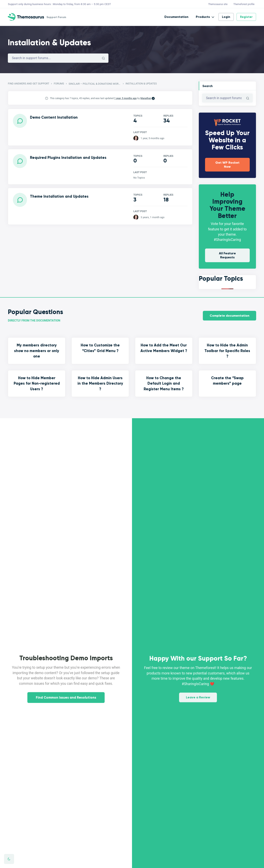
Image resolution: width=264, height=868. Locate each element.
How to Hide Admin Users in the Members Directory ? (100, 383)
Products (203, 17)
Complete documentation (229, 316)
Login (226, 17)
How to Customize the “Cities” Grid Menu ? (100, 348)
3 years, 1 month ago (153, 217)
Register (246, 17)
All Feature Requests (227, 255)
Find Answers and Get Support (28, 84)
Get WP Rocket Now (227, 165)
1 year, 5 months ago (126, 98)
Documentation (176, 17)
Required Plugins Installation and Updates (68, 158)
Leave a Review (198, 690)
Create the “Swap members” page (227, 381)
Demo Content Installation (54, 117)
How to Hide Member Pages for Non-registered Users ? (37, 383)
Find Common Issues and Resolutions (66, 705)
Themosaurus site (218, 4)
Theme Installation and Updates (59, 196)
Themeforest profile (244, 4)
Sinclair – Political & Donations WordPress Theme (95, 84)
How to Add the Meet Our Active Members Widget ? (164, 348)
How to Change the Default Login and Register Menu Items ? (164, 383)
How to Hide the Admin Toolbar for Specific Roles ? (227, 351)
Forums (59, 84)
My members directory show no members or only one (37, 351)
